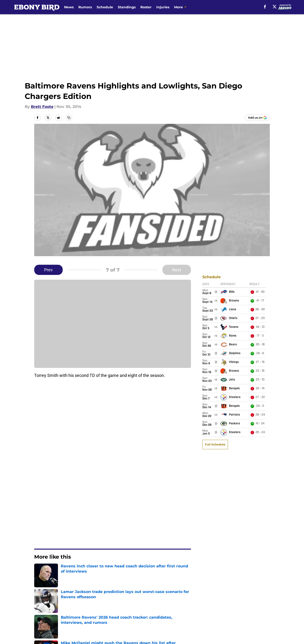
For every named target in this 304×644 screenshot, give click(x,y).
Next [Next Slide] (177, 270)
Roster (146, 7)
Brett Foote (42, 107)
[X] (275, 7)
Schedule (105, 7)
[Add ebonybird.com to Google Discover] (257, 118)
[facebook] (265, 7)
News (69, 7)
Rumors (85, 7)
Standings (127, 7)
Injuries (163, 7)
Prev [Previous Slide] (48, 270)
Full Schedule (215, 296)
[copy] (69, 118)
